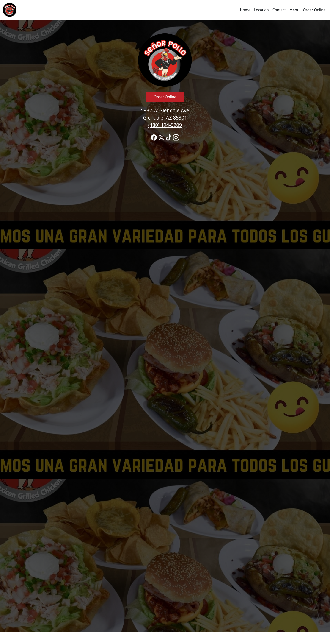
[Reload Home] (10, 10)
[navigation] (165, 10)
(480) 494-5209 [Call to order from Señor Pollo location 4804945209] (165, 125)
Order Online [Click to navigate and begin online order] (314, 10)
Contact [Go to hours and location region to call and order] (279, 10)
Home (245, 10)
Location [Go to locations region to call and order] (261, 10)
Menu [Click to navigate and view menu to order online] (294, 10)
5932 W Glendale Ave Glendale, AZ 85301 (165, 118)
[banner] (165, 326)
